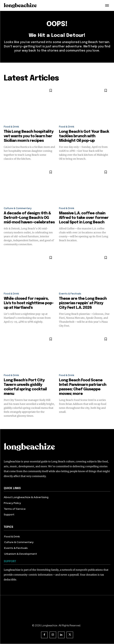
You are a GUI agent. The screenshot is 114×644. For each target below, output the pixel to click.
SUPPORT (10, 561)
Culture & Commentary (18, 208)
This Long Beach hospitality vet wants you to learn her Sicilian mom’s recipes (29, 136)
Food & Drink (11, 127)
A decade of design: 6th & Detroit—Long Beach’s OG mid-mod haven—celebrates (29, 218)
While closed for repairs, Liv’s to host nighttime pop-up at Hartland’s (29, 303)
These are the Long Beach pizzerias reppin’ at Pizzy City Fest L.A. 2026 (83, 303)
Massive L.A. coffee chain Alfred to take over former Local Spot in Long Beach (84, 218)
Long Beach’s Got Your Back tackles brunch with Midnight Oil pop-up (84, 136)
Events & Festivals (70, 294)
